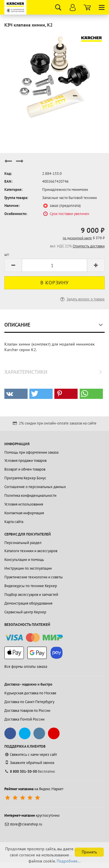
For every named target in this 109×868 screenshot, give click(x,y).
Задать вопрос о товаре (82, 299)
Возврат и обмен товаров (25, 469)
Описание (17, 325)
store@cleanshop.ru (23, 824)
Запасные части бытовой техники (69, 198)
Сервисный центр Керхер (25, 612)
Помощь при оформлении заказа (31, 452)
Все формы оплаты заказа (26, 667)
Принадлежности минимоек (65, 190)
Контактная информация (24, 513)
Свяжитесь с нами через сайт (31, 755)
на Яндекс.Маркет (34, 789)
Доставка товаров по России (27, 711)
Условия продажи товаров (25, 461)
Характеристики (26, 372)
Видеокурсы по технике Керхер (31, 586)
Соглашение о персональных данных (35, 487)
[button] (16, 394)
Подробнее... (69, 861)
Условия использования (24, 504)
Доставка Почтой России (24, 719)
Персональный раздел (23, 543)
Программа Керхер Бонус (25, 478)
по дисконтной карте (77, 238)
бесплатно (30, 771)
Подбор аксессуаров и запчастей (31, 595)
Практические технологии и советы (34, 577)
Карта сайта (14, 522)
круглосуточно (32, 815)
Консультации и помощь (24, 560)
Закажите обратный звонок (29, 763)
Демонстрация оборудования (28, 603)
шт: (7, 255)
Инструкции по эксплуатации (28, 568)
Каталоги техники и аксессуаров (31, 551)
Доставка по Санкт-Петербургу (29, 702)
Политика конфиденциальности (30, 495)
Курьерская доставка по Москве (30, 693)
